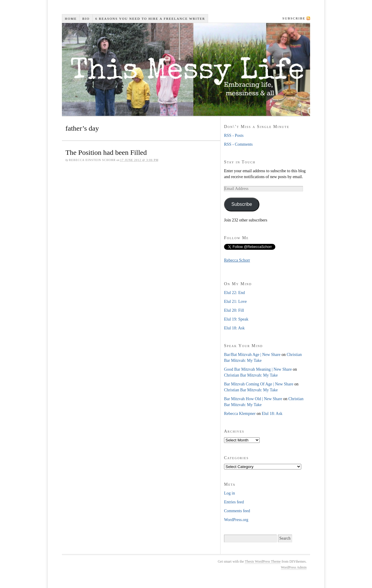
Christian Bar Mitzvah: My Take (251, 375)
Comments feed (237, 511)
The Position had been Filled (106, 152)
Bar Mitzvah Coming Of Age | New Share (259, 384)
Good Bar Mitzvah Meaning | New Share (258, 369)
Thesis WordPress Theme (263, 561)
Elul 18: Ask (234, 328)
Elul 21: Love (235, 302)
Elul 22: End (234, 293)
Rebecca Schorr (237, 260)
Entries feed (234, 502)
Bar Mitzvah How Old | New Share (253, 399)
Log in (229, 493)
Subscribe (294, 18)
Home (71, 19)
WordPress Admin (294, 567)
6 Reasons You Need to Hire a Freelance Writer (150, 19)
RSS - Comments (238, 144)
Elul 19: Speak (236, 319)
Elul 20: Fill (234, 310)
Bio (86, 19)
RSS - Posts (234, 135)
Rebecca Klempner (240, 414)
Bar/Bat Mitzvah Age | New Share (252, 355)
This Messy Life (187, 69)
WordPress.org (236, 520)
